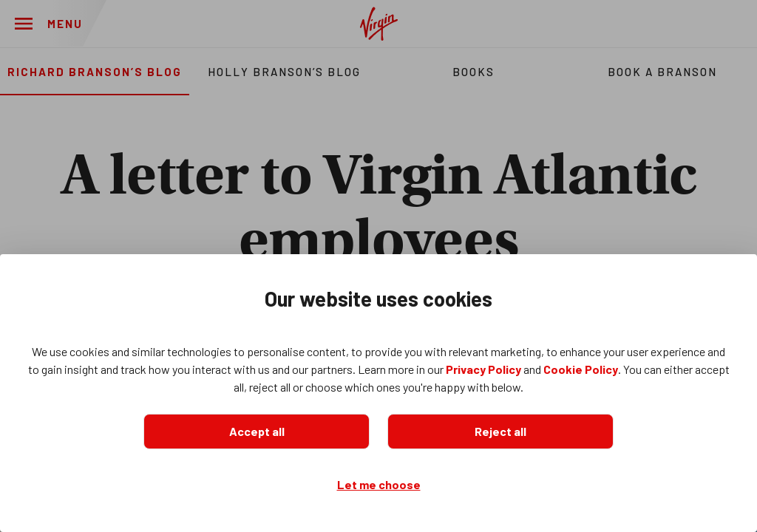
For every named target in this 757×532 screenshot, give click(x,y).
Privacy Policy (483, 369)
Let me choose (379, 484)
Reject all (500, 431)
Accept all (257, 431)
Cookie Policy (581, 369)
